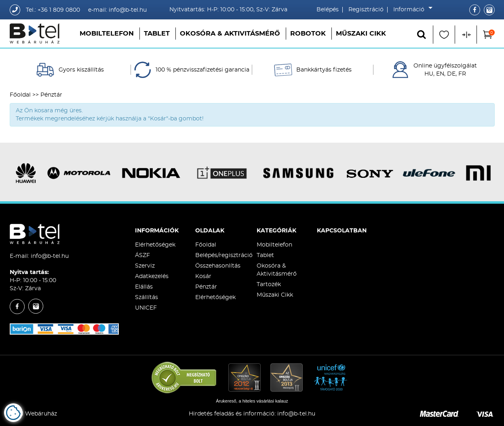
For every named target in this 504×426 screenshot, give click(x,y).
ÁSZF (142, 255)
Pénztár (206, 287)
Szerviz (145, 266)
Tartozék (269, 285)
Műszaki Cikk (361, 34)
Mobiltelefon (107, 34)
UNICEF (146, 308)
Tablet (157, 34)
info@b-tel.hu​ (296, 414)
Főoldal (20, 95)
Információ (411, 10)
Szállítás (147, 297)
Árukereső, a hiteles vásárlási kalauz (252, 401)
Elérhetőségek (155, 245)
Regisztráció (366, 10)
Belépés (328, 10)
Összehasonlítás (218, 266)
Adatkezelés (152, 276)
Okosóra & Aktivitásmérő (230, 34)
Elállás (144, 287)
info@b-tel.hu (50, 256)
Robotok (308, 34)
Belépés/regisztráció (224, 255)
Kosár (203, 276)
